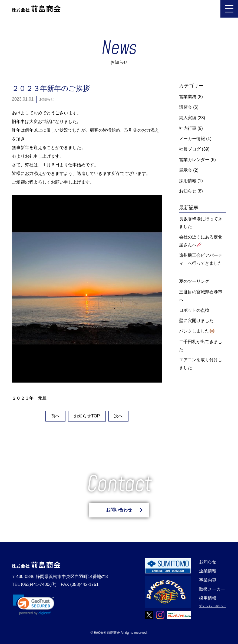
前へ (55, 416)
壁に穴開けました (196, 321)
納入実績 (188, 118)
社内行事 (188, 128)
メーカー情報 (192, 139)
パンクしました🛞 (197, 331)
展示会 (186, 170)
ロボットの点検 (194, 310)
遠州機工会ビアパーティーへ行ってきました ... (201, 263)
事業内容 (208, 580)
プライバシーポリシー (213, 606)
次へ (118, 416)
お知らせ (188, 191)
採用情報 (188, 181)
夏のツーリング (194, 281)
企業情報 (208, 571)
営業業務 (188, 97)
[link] (34, 605)
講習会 (186, 107)
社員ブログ (190, 149)
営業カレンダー (194, 160)
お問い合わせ (119, 510)
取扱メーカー (212, 589)
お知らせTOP (87, 416)
